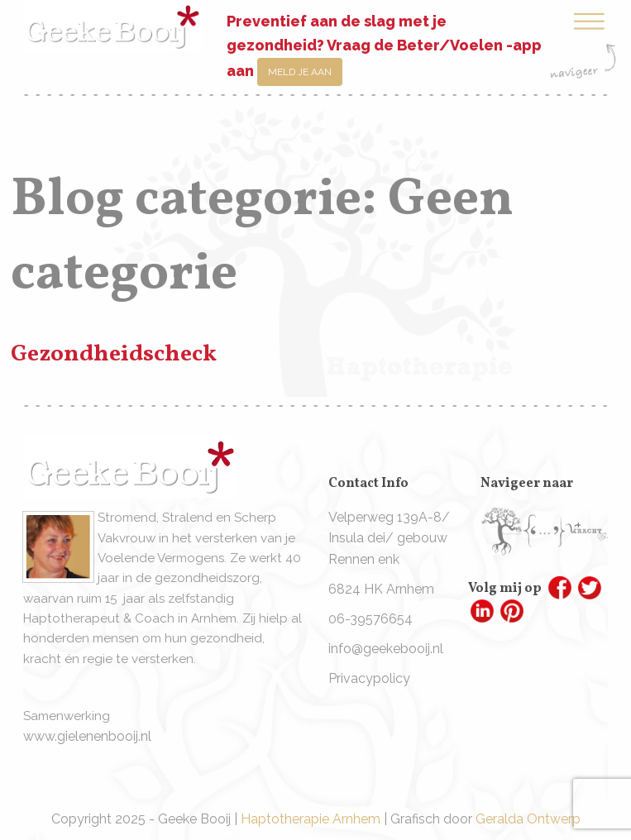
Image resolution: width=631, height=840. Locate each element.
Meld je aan (300, 72)
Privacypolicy (369, 678)
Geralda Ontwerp (528, 819)
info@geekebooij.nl (386, 649)
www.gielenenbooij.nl (87, 736)
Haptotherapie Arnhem (311, 819)
